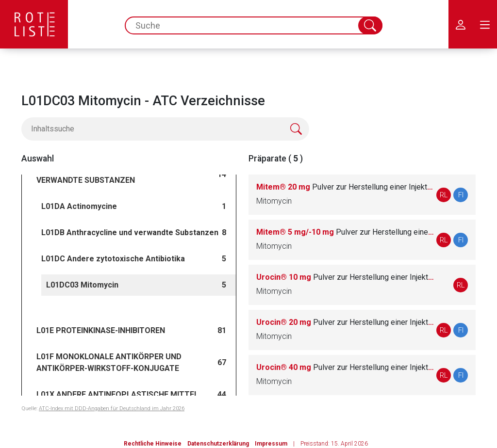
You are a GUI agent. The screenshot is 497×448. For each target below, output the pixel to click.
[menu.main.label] (485, 24)
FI (461, 195)
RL (444, 195)
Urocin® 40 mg (345, 367)
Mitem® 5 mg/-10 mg (345, 232)
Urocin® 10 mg (345, 277)
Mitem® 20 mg (345, 187)
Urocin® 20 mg (345, 322)
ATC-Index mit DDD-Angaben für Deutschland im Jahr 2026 (112, 408)
